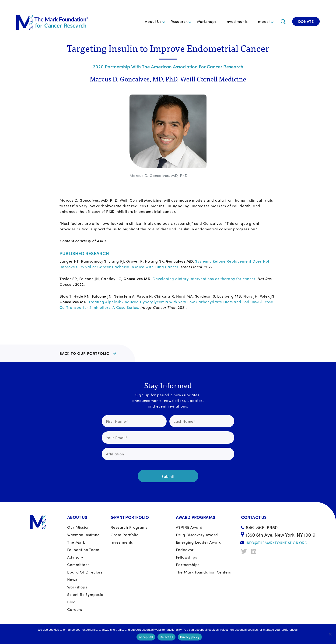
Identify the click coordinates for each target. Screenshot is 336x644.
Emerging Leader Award (199, 542)
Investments (237, 21)
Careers (75, 609)
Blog (71, 602)
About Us (153, 21)
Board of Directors (85, 572)
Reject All (166, 637)
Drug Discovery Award (197, 535)
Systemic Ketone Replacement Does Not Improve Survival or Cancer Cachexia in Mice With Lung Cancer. (164, 264)
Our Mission (78, 527)
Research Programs (129, 527)
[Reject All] (330, 634)
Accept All (146, 637)
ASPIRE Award (189, 527)
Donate (306, 21)
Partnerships (188, 565)
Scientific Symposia (85, 594)
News (72, 579)
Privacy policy (190, 637)
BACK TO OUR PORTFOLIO (85, 353)
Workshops (207, 21)
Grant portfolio (124, 535)
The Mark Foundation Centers (204, 572)
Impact (263, 21)
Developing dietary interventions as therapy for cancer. (204, 279)
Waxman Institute (83, 535)
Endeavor (185, 550)
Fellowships (187, 557)
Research (179, 21)
